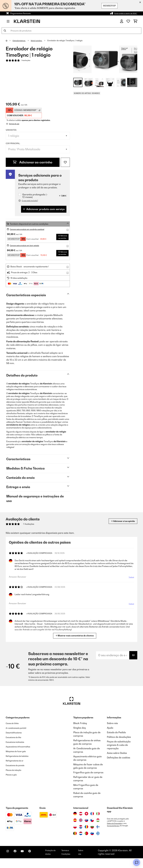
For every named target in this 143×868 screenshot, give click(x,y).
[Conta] (122, 21)
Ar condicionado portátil (19, 737)
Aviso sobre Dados (117, 763)
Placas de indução (16, 782)
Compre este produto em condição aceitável (31, 229)
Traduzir (131, 587)
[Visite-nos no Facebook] (18, 862)
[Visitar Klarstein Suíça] (86, 823)
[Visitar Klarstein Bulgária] (92, 837)
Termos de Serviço (114, 835)
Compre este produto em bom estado (28, 250)
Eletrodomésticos (21, 40)
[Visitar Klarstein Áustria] (81, 823)
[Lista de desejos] (128, 21)
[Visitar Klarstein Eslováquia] (86, 830)
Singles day (80, 737)
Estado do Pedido (116, 742)
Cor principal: (13, 143)
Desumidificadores (16, 742)
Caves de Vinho (14, 733)
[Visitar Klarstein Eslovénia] (92, 843)
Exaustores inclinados (18, 751)
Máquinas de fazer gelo (18, 764)
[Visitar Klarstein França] (92, 823)
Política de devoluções (119, 747)
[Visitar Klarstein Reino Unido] (81, 830)
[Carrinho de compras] (135, 21)
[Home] (9, 40)
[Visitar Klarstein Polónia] (75, 837)
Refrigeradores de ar (17, 773)
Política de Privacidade (116, 833)
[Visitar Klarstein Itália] (98, 823)
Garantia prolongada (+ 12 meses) (35, 196)
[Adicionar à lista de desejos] (65, 162)
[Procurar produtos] (71, 31)
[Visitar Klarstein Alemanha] (75, 823)
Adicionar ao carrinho (33, 162)
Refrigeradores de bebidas (20, 768)
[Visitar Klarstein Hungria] (98, 830)
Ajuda (110, 737)
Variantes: (11, 130)
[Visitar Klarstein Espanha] (75, 830)
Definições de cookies (119, 767)
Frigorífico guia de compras (88, 782)
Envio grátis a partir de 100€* (124, 13)
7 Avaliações (26, 61)
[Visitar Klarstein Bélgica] (75, 843)
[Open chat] (137, 862)
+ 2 (132, 82)
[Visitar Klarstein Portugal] (86, 843)
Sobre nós (112, 733)
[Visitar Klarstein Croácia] (81, 837)
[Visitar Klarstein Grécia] (98, 843)
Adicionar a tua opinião (119, 531)
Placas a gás (13, 787)
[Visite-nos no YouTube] (27, 862)
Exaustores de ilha (16, 747)
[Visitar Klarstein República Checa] (92, 830)
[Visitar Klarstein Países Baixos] (81, 843)
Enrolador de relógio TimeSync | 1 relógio (71, 40)
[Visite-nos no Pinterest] (36, 862)
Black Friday (80, 733)
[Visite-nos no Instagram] (9, 862)
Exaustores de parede (18, 778)
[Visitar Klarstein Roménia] (86, 837)
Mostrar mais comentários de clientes (75, 645)
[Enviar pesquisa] (5, 31)
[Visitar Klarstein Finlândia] (98, 837)
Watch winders (41, 40)
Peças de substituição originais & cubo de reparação (119, 755)
